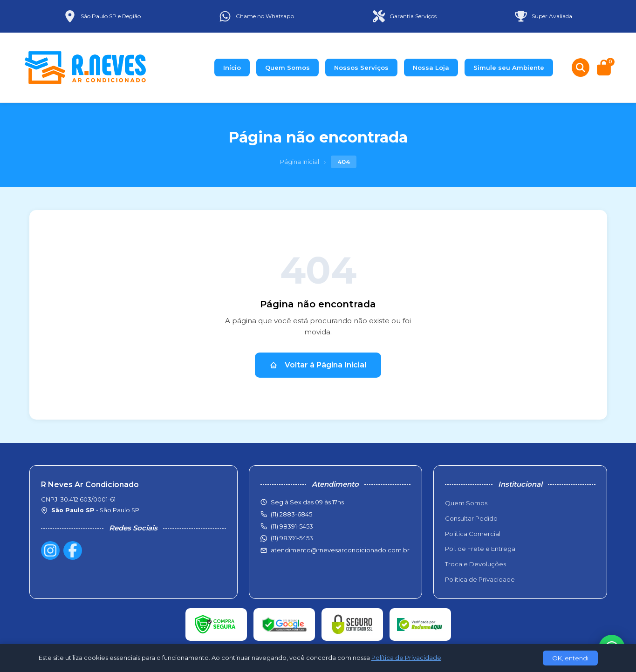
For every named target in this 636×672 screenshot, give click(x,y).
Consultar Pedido (471, 518)
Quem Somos (287, 68)
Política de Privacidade (480, 579)
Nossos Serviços (361, 68)
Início (232, 68)
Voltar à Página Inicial (318, 365)
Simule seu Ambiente (509, 68)
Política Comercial (473, 534)
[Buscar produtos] (581, 68)
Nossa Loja (431, 68)
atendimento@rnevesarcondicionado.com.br (340, 550)
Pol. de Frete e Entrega (480, 549)
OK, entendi (570, 658)
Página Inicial (300, 162)
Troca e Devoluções (475, 564)
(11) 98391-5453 (292, 538)
